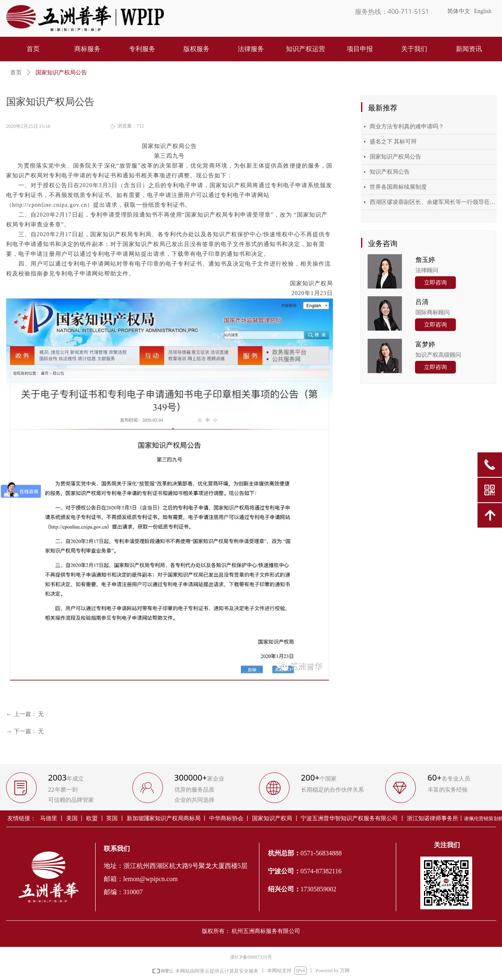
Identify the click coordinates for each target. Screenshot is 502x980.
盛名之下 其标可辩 (393, 142)
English (483, 11)
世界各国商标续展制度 (398, 187)
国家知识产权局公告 (395, 157)
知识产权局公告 (390, 172)
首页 (16, 73)
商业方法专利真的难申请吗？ (407, 126)
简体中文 (459, 11)
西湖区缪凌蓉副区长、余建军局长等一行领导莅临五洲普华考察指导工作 (433, 202)
